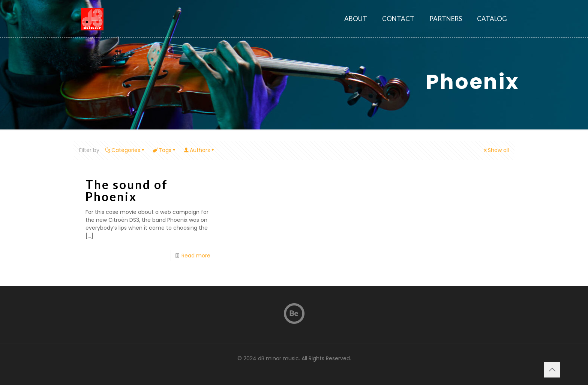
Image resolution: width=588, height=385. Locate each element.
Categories (125, 150)
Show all (496, 150)
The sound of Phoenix (127, 190)
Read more (196, 256)
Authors (199, 150)
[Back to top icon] (552, 370)
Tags (164, 150)
